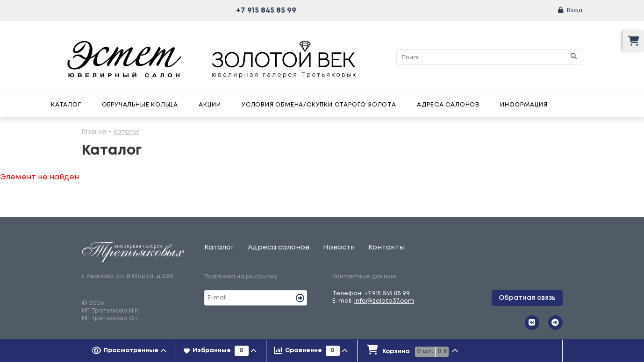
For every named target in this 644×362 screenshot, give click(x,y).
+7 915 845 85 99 (266, 11)
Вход (575, 11)
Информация (524, 105)
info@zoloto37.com (384, 301)
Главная (94, 132)
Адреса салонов (448, 105)
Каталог (66, 105)
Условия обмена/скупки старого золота (319, 105)
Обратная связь (527, 298)
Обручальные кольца (140, 105)
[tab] (129, 351)
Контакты (386, 248)
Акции (210, 105)
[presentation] (129, 351)
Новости (339, 248)
